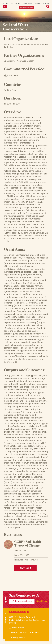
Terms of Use (18, 628)
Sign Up (42, 601)
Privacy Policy (18, 637)
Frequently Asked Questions (25, 633)
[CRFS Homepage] (27, 6)
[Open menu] (5, 6)
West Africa (12, 76)
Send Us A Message (19, 612)
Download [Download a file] (25, 568)
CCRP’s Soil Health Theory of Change (28, 544)
